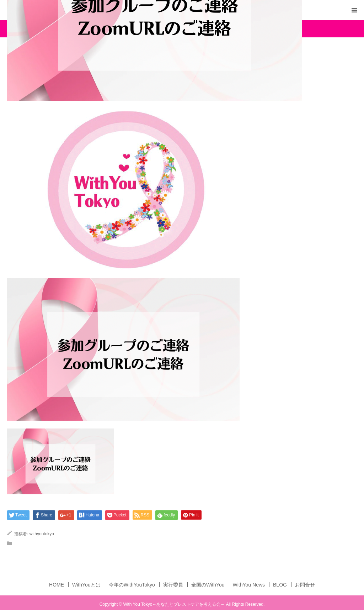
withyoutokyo (42, 534)
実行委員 (173, 585)
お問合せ (305, 585)
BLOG (280, 585)
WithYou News (249, 585)
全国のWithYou (208, 585)
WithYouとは (86, 585)
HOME (57, 585)
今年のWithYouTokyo (132, 585)
